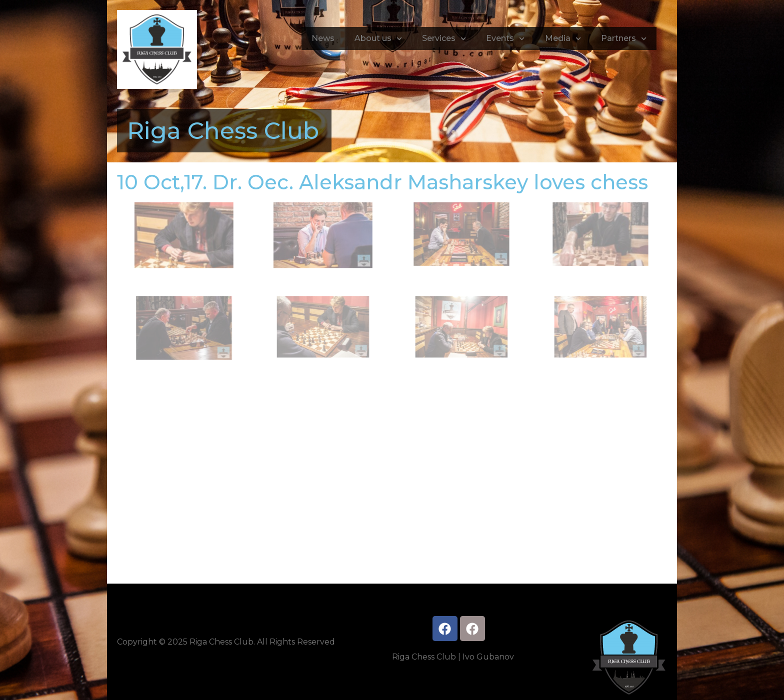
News (323, 38)
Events (505, 39)
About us (378, 39)
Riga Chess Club (223, 131)
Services (444, 39)
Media (563, 39)
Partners (624, 39)
